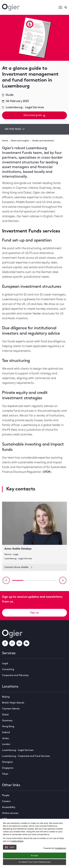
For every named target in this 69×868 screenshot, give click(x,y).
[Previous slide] (6, 580)
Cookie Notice (17, 841)
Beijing (6, 697)
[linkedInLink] (19, 643)
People (6, 796)
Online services (10, 813)
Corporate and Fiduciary (15, 675)
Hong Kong (8, 727)
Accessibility (9, 807)
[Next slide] (63, 580)
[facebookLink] (5, 643)
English (10, 847)
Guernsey (7, 721)
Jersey (5, 738)
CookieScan (60, 848)
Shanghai (7, 762)
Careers (6, 801)
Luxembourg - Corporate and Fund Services (26, 756)
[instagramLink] (12, 643)
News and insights (20, 141)
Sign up (34, 613)
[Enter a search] (66, 7)
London (6, 744)
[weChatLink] (26, 643)
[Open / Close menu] (60, 7)
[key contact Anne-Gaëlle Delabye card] (34, 533)
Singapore (8, 768)
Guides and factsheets (43, 141)
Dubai (5, 715)
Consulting (8, 669)
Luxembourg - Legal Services (18, 750)
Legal (5, 664)
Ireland (6, 733)
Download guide (34, 115)
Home (5, 141)
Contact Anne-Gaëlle (18, 567)
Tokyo (5, 774)
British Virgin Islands (13, 703)
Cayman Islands (11, 709)
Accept (34, 855)
